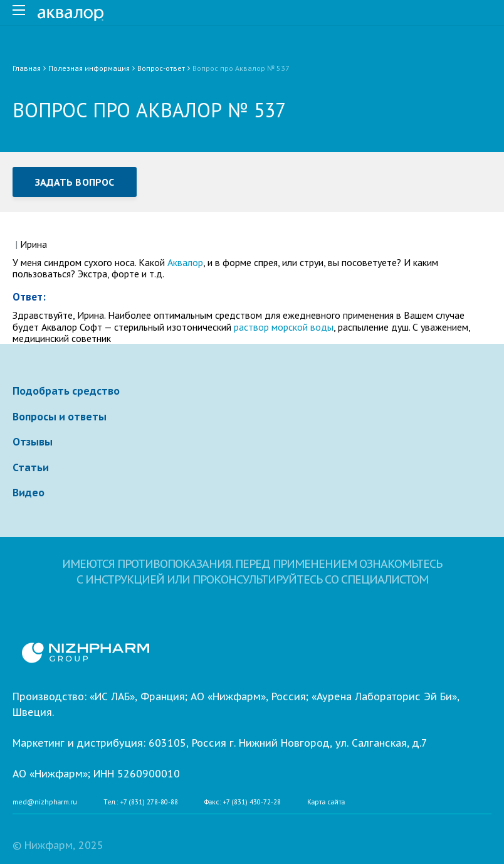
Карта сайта (326, 803)
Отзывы (33, 442)
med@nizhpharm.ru (45, 803)
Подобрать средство (66, 391)
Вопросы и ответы (60, 417)
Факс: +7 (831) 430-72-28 (243, 803)
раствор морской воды (284, 327)
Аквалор (185, 262)
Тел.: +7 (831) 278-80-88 (141, 803)
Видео (29, 493)
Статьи (31, 467)
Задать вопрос (75, 182)
